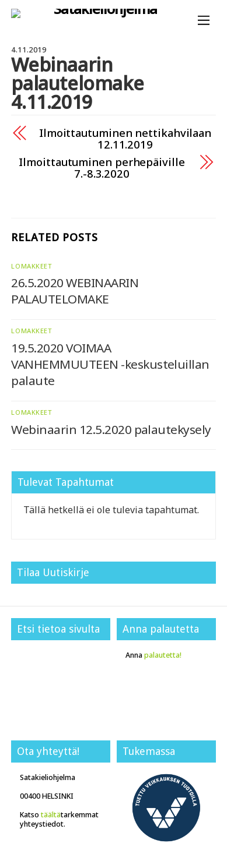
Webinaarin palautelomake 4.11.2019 (77, 83)
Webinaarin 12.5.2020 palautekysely (111, 429)
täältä (51, 815)
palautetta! (163, 655)
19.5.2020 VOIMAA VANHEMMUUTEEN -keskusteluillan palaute (110, 364)
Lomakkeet (32, 266)
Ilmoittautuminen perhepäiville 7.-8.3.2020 (102, 168)
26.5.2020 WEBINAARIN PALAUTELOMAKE (75, 291)
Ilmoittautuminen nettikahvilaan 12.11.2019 (125, 139)
